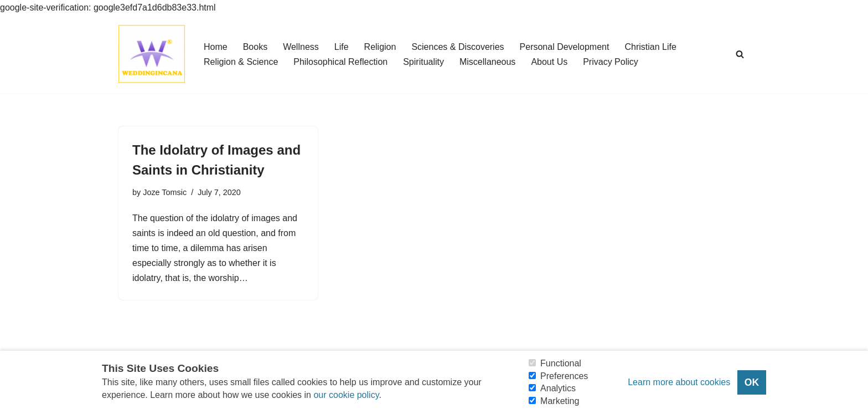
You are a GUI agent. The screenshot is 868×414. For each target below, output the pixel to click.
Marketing (560, 401)
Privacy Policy (611, 62)
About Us (549, 62)
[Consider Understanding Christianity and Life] (152, 54)
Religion (380, 47)
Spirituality (423, 62)
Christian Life (650, 47)
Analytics (558, 388)
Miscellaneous (487, 62)
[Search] (740, 54)
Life (342, 47)
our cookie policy (346, 395)
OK (752, 382)
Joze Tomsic (165, 192)
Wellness (301, 47)
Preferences (564, 376)
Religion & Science (241, 62)
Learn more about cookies (679, 382)
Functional (561, 363)
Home (216, 47)
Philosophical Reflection (340, 62)
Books (255, 47)
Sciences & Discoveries (458, 47)
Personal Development (565, 47)
